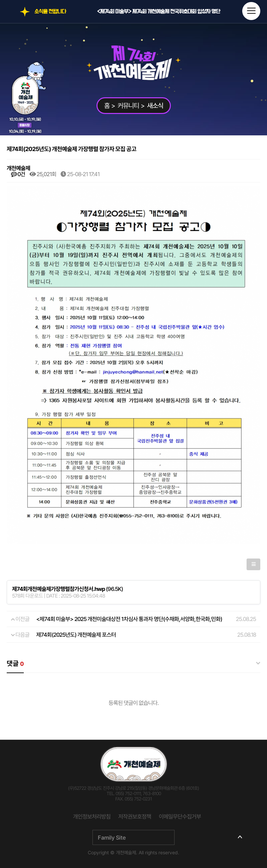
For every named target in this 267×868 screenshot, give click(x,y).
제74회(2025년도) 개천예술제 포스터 (76, 635)
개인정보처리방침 (92, 817)
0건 (18, 174)
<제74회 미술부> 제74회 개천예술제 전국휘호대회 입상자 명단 (159, 12)
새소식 (155, 106)
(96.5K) (68, 589)
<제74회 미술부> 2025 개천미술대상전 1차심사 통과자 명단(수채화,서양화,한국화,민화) (129, 619)
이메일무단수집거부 (180, 817)
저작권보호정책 (135, 817)
